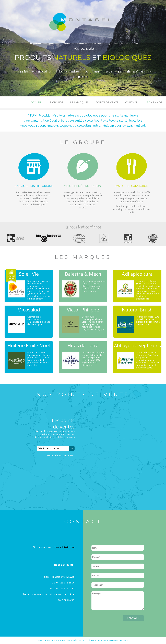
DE (161, 103)
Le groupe (56, 103)
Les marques (79, 103)
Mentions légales (87, 640)
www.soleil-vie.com (64, 547)
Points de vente (107, 103)
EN (155, 103)
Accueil (36, 103)
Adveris (124, 640)
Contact (131, 103)
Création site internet (108, 640)
